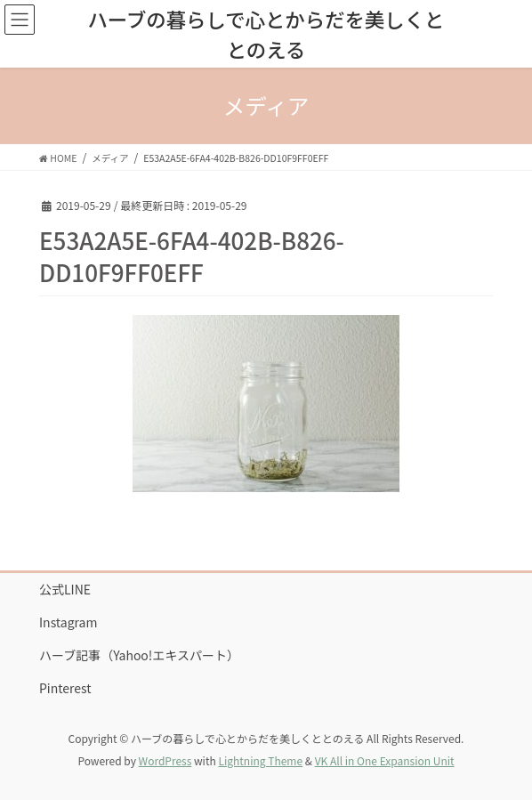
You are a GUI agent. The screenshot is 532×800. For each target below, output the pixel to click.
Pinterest (65, 688)
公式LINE (65, 589)
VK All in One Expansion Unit (385, 760)
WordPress (165, 760)
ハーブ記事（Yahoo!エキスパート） (139, 655)
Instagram (68, 622)
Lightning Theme (260, 760)
